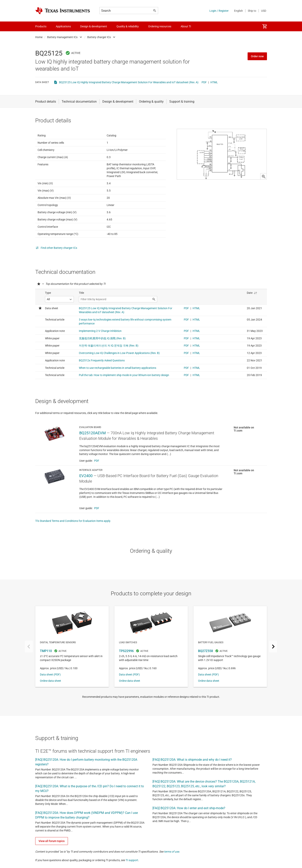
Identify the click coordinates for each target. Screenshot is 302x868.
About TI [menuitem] (186, 26)
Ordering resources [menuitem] (160, 26)
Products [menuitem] (41, 26)
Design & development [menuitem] (94, 26)
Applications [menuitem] (63, 26)
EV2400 (86, 495)
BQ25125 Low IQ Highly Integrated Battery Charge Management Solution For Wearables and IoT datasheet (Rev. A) (129, 82)
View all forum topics (52, 860)
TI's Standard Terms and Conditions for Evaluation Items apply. (73, 540)
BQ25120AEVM (92, 452)
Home (39, 37)
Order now (257, 56)
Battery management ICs (62, 37)
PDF (204, 82)
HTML (214, 82)
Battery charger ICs (99, 37)
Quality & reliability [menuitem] (128, 26)
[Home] (63, 11)
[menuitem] (265, 26)
